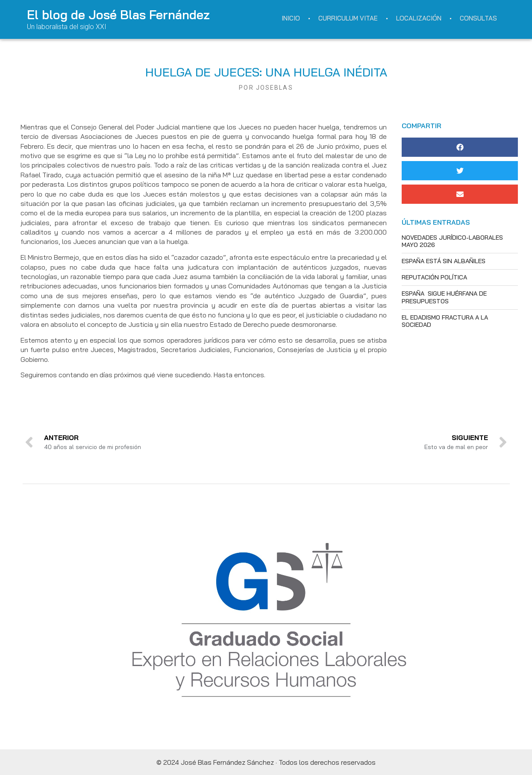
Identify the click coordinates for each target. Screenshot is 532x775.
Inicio (291, 18)
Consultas (478, 18)
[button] (460, 147)
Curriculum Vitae (348, 18)
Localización (419, 18)
